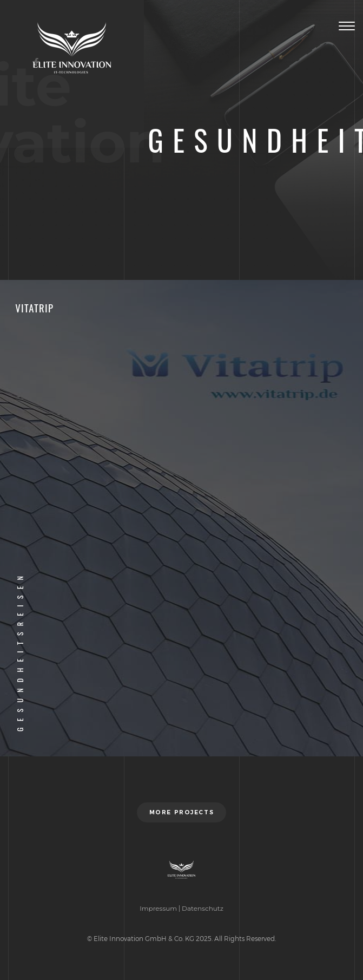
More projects (182, 812)
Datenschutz (203, 908)
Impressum (158, 908)
